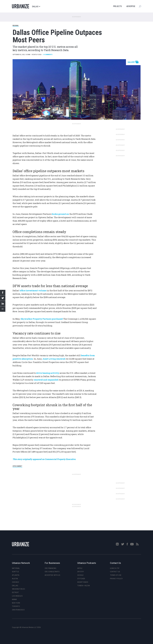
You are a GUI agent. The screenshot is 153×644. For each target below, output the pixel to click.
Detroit (15, 592)
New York (16, 603)
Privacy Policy (116, 579)
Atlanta (16, 575)
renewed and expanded (46, 380)
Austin (15, 579)
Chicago (16, 582)
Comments (47, 55)
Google (80, 575)
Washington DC (19, 589)
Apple (80, 568)
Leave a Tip (115, 568)
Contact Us (115, 572)
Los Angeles (17, 596)
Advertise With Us (52, 575)
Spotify (81, 572)
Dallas (36, 7)
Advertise (131, 6)
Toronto (16, 606)
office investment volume (33, 290)
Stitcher (81, 579)
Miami (14, 599)
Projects (117, 6)
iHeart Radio (83, 582)
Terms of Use (116, 575)
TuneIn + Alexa (84, 586)
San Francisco (18, 610)
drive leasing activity (48, 373)
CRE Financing (51, 568)
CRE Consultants (52, 572)
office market (17, 466)
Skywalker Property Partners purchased (42, 319)
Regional (16, 26)
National (16, 568)
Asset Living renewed (54, 359)
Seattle (16, 572)
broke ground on (60, 214)
